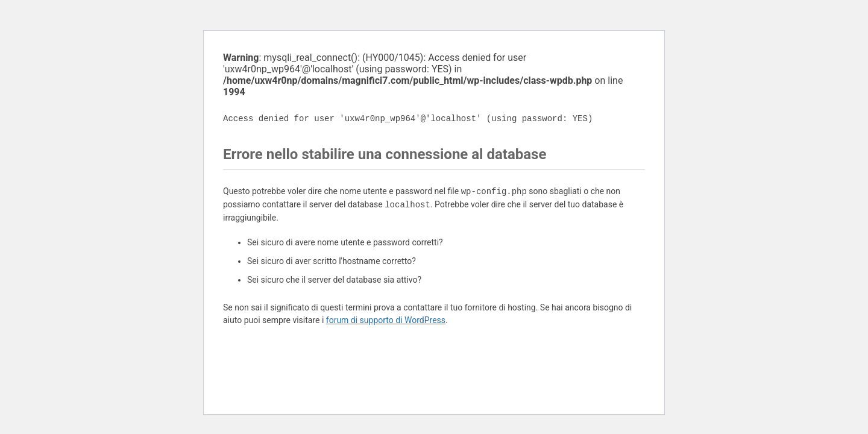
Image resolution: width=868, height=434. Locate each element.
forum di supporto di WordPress (386, 320)
